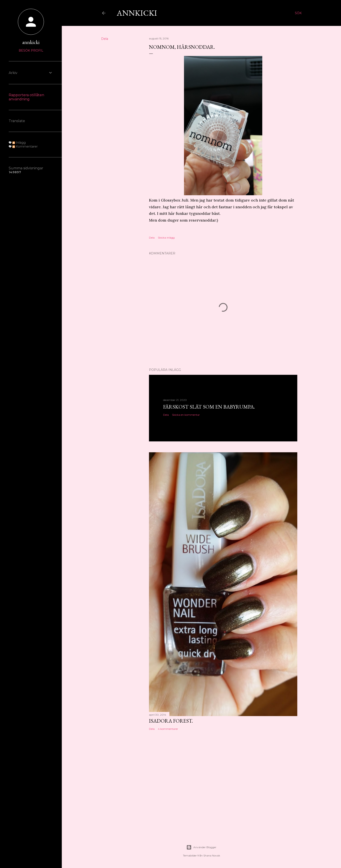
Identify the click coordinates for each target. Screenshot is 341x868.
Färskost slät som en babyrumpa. (209, 407)
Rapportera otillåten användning (26, 97)
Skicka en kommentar (186, 415)
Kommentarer (25, 146)
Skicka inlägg (166, 238)
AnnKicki (137, 13)
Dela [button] (105, 39)
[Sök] (298, 13)
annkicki (31, 42)
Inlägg (19, 143)
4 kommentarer (168, 729)
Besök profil (31, 50)
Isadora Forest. (171, 721)
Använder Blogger (201, 847)
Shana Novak (212, 855)
